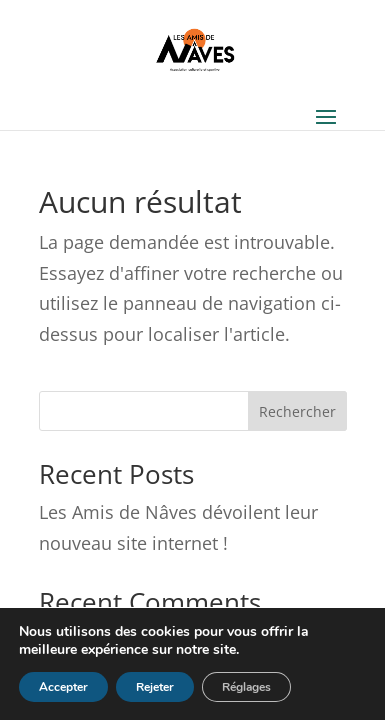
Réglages (246, 687)
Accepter (63, 687)
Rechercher (297, 411)
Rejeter (155, 687)
